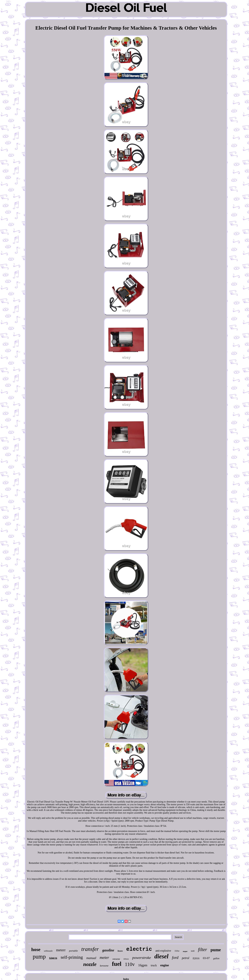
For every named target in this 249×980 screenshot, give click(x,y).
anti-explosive (163, 951)
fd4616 (53, 958)
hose (36, 949)
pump (39, 957)
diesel (162, 956)
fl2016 (196, 958)
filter (203, 950)
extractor (116, 959)
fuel (117, 964)
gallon (216, 958)
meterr (61, 950)
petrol (186, 958)
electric (139, 949)
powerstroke (142, 958)
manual (91, 958)
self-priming (72, 957)
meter (104, 957)
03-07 (206, 958)
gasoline (108, 950)
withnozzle (48, 951)
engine (165, 965)
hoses (120, 951)
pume (216, 950)
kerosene (104, 966)
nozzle (90, 964)
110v (130, 964)
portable (73, 951)
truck (154, 965)
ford (175, 958)
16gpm (143, 965)
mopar (185, 951)
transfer (90, 949)
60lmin (126, 959)
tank (193, 951)
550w (177, 951)
